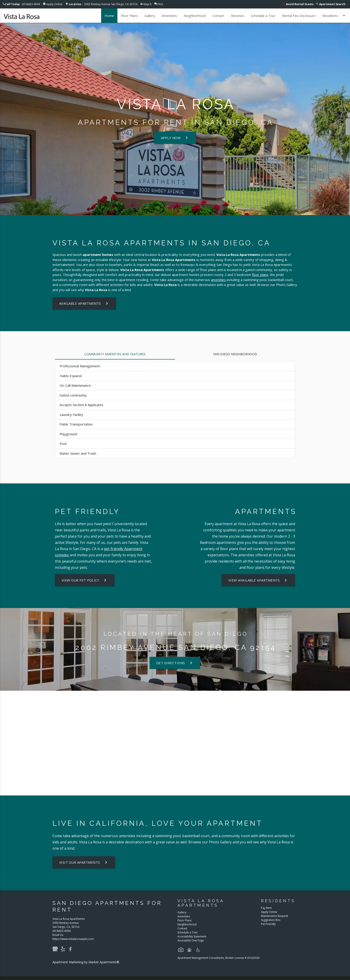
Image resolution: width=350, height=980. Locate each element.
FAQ (160, 4)
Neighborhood (195, 16)
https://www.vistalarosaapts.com (73, 939)
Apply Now (175, 138)
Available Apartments (85, 303)
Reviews (238, 16)
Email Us (58, 935)
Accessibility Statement (192, 936)
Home (109, 16)
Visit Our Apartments (84, 862)
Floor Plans (129, 16)
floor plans (260, 275)
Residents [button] (334, 16)
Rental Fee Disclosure (299, 16)
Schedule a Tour (263, 16)
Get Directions (175, 663)
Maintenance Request (274, 916)
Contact (218, 16)
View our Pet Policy (85, 580)
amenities (218, 280)
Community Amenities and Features (115, 354)
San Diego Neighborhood (235, 354)
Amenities (169, 16)
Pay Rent (266, 908)
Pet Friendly (268, 924)
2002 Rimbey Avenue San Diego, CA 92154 (103, 4)
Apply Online (54, 4)
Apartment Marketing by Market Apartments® (86, 962)
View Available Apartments (258, 580)
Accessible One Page (191, 940)
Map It (147, 4)
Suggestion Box (271, 920)
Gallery (150, 16)
